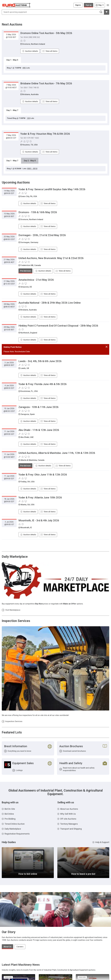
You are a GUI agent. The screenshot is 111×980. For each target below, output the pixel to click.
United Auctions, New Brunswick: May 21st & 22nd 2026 (51, 258)
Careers (20, 947)
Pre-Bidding (10, 819)
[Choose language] (100, 5)
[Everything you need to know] (28, 748)
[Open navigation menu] (108, 5)
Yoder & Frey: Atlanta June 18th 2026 (40, 498)
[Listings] (28, 766)
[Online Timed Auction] (24, 41)
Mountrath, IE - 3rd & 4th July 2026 (39, 520)
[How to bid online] (28, 863)
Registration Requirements (17, 834)
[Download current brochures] (83, 748)
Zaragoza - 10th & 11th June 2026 (38, 407)
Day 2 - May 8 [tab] (30, 161)
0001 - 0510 (32, 169)
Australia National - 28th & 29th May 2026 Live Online (50, 303)
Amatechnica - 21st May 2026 (36, 280)
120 (28, 118)
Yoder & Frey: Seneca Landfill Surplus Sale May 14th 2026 (52, 189)
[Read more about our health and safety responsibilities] (83, 766)
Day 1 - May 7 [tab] (12, 110)
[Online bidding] (28, 141)
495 (24, 68)
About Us (7, 947)
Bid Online (9, 814)
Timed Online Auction (15, 824)
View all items (51, 51)
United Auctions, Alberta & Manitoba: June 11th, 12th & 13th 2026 (57, 453)
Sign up (89, 5)
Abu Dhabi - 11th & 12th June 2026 (39, 430)
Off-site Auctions (68, 819)
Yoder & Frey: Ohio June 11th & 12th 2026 (43, 475)
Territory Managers (69, 824)
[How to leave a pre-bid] (83, 863)
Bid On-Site (10, 809)
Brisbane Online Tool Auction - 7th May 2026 (46, 83)
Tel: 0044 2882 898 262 (30, 37)
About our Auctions (69, 809)
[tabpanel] (55, 68)
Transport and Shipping (71, 829)
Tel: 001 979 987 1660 (30, 138)
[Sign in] (78, 5)
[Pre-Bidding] (21, 41)
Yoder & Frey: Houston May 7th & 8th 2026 (45, 134)
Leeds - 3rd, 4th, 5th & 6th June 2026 (40, 361)
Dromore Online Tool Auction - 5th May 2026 (46, 33)
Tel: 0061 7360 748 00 (30, 88)
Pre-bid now (25, 271)
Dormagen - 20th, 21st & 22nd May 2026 (42, 235)
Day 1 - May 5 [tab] (12, 60)
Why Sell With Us (68, 814)
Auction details (32, 51)
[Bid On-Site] (21, 141)
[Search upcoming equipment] (53, 12)
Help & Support (102, 842)
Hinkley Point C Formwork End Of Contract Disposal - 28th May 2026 (58, 326)
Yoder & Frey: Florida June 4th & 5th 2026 (43, 384)
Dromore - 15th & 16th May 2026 (38, 212)
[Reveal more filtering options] (107, 12)
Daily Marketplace (13, 829)
